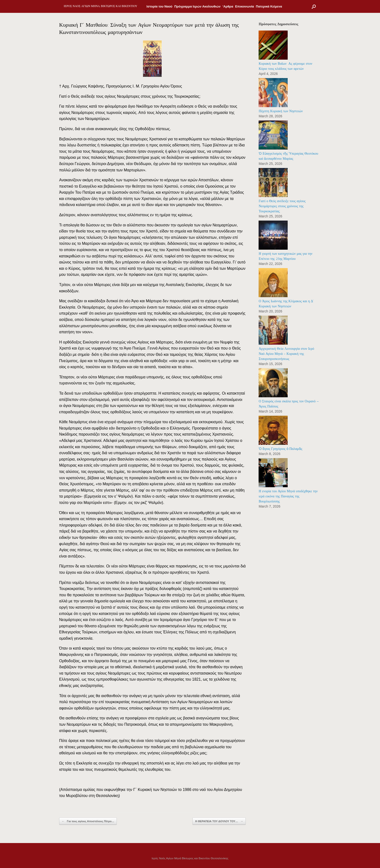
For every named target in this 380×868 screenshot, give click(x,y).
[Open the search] (314, 6)
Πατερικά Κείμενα (269, 6)
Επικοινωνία (245, 6)
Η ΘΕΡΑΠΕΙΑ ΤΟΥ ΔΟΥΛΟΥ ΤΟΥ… (219, 821)
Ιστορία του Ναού (160, 6)
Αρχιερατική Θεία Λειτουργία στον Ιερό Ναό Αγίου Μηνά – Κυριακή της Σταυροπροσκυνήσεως (286, 354)
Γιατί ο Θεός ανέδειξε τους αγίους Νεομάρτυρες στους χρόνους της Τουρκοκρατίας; (282, 206)
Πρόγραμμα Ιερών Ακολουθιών (197, 6)
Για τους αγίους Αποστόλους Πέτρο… (88, 821)
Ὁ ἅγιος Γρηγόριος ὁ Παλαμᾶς (280, 449)
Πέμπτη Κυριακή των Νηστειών (281, 111)
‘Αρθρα (228, 6)
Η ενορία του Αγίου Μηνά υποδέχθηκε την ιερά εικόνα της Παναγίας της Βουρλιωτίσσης (288, 496)
